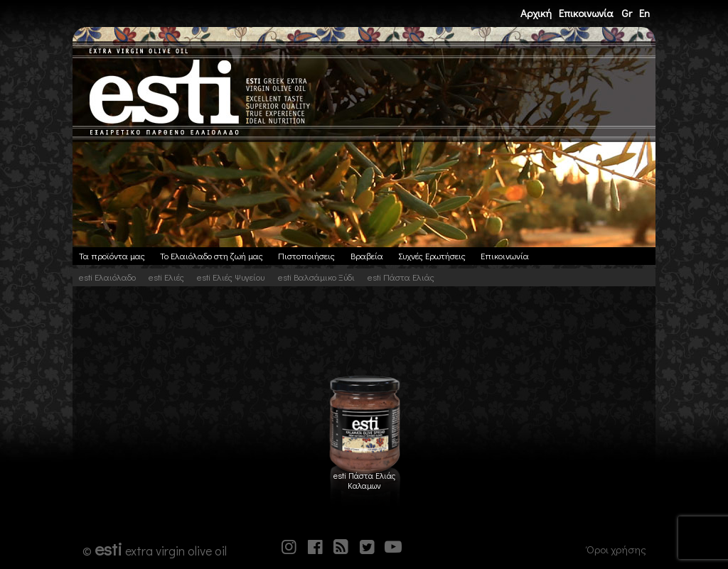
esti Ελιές (166, 277)
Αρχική (536, 13)
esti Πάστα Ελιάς (401, 277)
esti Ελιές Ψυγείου (231, 277)
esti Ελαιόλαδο (107, 277)
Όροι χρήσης (616, 549)
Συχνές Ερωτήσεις (432, 256)
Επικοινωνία (586, 13)
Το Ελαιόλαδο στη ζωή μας (212, 256)
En (644, 13)
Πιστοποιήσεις (306, 256)
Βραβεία (367, 256)
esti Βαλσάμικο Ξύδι (316, 277)
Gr (627, 13)
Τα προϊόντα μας (112, 256)
